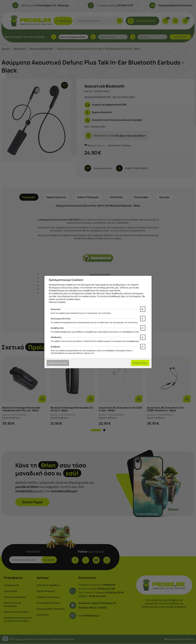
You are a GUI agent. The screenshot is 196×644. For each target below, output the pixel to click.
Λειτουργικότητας (61, 318)
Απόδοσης (56, 337)
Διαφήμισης (57, 328)
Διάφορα (55, 347)
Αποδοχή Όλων (140, 363)
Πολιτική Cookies (57, 302)
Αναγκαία (56, 309)
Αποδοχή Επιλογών (58, 363)
